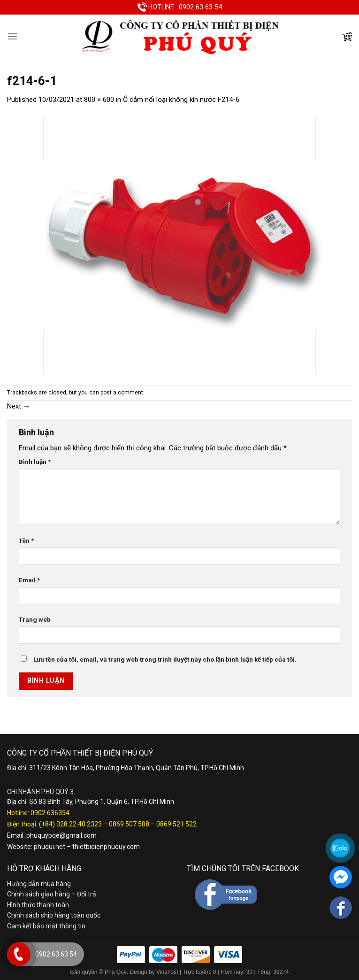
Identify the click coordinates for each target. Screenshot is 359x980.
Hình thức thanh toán (38, 905)
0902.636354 (50, 813)
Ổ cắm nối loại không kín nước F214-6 (181, 100)
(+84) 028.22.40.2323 (70, 824)
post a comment (122, 393)
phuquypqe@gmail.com (61, 835)
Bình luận (35, 462)
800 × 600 (99, 100)
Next (19, 406)
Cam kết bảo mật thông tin (46, 926)
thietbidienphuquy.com (106, 847)
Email (29, 580)
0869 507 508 (129, 824)
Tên (26, 540)
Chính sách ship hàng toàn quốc (54, 915)
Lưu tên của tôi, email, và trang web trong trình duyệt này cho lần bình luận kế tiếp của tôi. (165, 659)
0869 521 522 (176, 824)
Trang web (35, 619)
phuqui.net (50, 847)
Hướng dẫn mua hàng (39, 884)
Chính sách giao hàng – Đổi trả (52, 894)
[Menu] (12, 36)
